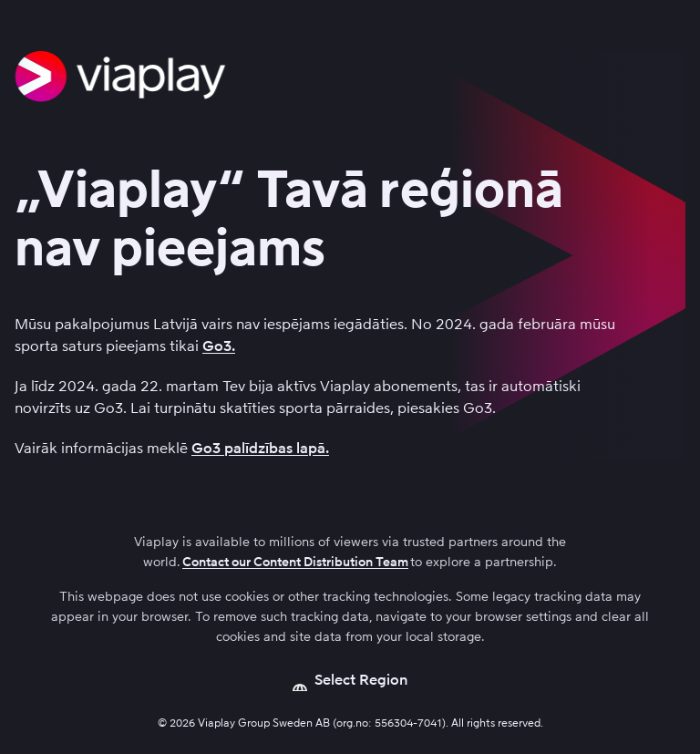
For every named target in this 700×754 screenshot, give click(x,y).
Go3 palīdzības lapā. (260, 448)
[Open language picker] (350, 680)
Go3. (219, 346)
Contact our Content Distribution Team (295, 562)
